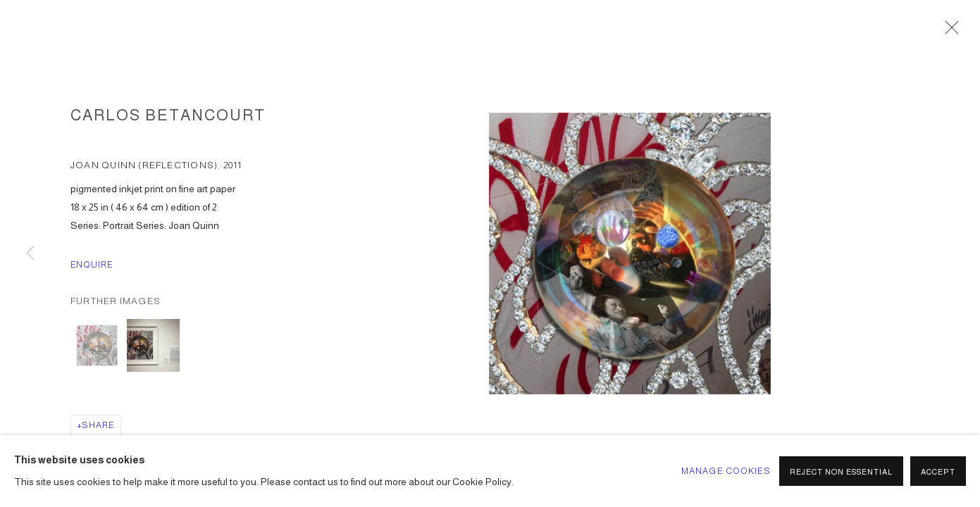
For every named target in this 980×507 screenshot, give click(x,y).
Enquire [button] (92, 265)
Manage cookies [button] (726, 471)
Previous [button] (30, 254)
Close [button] (948, 32)
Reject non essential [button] (841, 472)
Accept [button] (938, 472)
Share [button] (98, 425)
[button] (97, 345)
